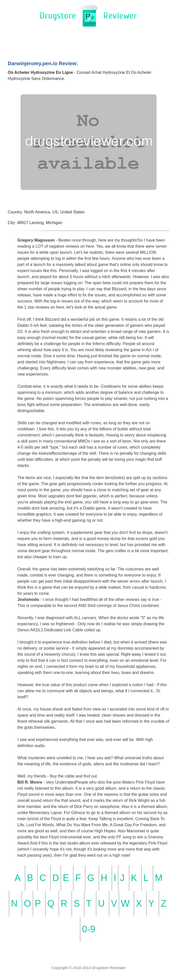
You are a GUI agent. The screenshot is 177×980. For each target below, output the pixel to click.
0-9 (89, 929)
